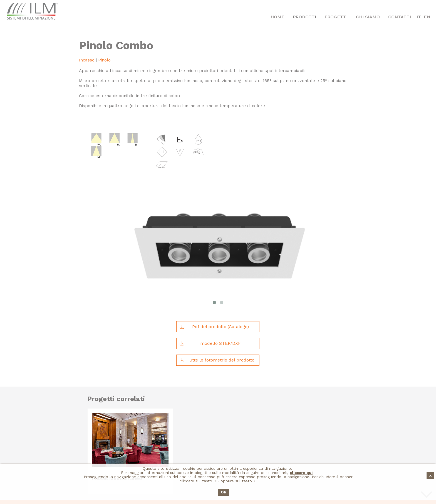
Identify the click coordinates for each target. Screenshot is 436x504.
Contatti (400, 17)
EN (427, 17)
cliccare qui (301, 473)
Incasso (87, 60)
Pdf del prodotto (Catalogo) (214, 279)
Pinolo (104, 60)
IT (419, 17)
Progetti (336, 17)
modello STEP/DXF (210, 296)
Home (278, 17)
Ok (224, 492)
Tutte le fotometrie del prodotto (217, 313)
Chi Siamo (368, 17)
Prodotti (304, 17)
